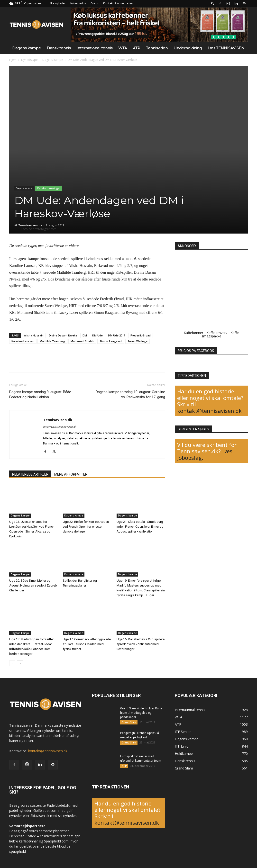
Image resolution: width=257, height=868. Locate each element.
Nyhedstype (29, 60)
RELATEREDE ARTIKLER (30, 474)
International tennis (94, 48)
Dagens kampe (27, 48)
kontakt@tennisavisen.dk (209, 411)
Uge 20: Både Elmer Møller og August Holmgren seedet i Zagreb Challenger (33, 585)
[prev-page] (12, 663)
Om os (95, 3)
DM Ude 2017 (117, 335)
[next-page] (20, 663)
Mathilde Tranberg (52, 341)
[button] (213, 3)
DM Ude (97, 335)
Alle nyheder (58, 3)
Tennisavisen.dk (30, 225)
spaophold (18, 851)
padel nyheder (20, 810)
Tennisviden (157, 48)
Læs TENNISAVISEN (226, 48)
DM (85, 335)
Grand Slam (129, 722)
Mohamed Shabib (82, 341)
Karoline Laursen (23, 341)
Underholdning (188, 48)
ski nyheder (67, 816)
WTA (123, 48)
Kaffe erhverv (217, 333)
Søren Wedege (138, 341)
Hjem (13, 60)
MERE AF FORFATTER (71, 474)
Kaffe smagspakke (220, 334)
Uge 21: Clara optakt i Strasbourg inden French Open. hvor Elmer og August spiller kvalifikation (140, 527)
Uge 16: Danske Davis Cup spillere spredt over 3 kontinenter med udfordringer (141, 644)
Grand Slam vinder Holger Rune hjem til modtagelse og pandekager (141, 713)
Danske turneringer (49, 188)
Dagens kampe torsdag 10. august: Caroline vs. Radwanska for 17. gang (130, 394)
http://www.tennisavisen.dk (60, 427)
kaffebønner (28, 841)
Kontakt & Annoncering (118, 3)
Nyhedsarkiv (78, 3)
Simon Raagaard (111, 341)
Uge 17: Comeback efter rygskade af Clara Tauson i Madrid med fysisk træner (87, 644)
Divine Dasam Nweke (63, 335)
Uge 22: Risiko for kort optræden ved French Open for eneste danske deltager (86, 527)
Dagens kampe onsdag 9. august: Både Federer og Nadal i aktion (40, 394)
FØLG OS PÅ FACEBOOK (196, 351)
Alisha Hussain (34, 335)
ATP (137, 48)
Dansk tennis (59, 48)
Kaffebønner (193, 333)
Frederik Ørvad (141, 335)
